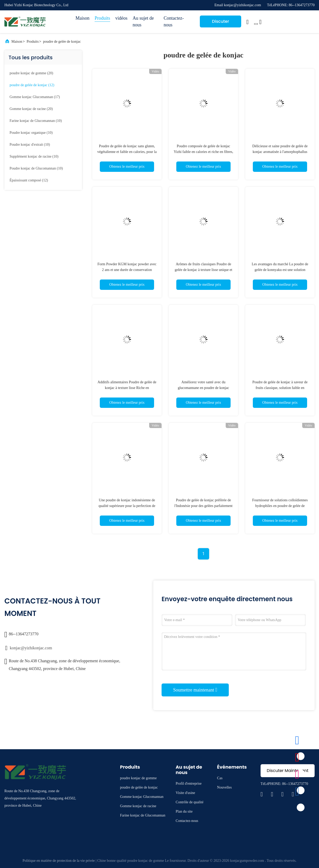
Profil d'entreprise (189, 784)
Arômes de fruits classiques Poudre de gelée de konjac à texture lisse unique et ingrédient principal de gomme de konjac (203, 270)
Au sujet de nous (143, 21)
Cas (220, 778)
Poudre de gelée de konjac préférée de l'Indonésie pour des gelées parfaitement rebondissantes (204, 506)
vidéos (121, 18)
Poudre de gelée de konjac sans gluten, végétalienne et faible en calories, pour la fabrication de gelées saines (127, 152)
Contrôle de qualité (190, 802)
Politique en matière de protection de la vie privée (59, 861)
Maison (82, 18)
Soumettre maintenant (195, 690)
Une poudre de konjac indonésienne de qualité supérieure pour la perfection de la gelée (127, 506)
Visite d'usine (185, 793)
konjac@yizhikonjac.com (31, 648)
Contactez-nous (174, 21)
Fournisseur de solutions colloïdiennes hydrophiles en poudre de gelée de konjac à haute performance (280, 506)
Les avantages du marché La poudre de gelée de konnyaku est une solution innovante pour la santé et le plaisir (280, 270)
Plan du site (184, 811)
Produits (102, 18)
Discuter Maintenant (221, 23)
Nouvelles (225, 787)
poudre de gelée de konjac (62, 42)
